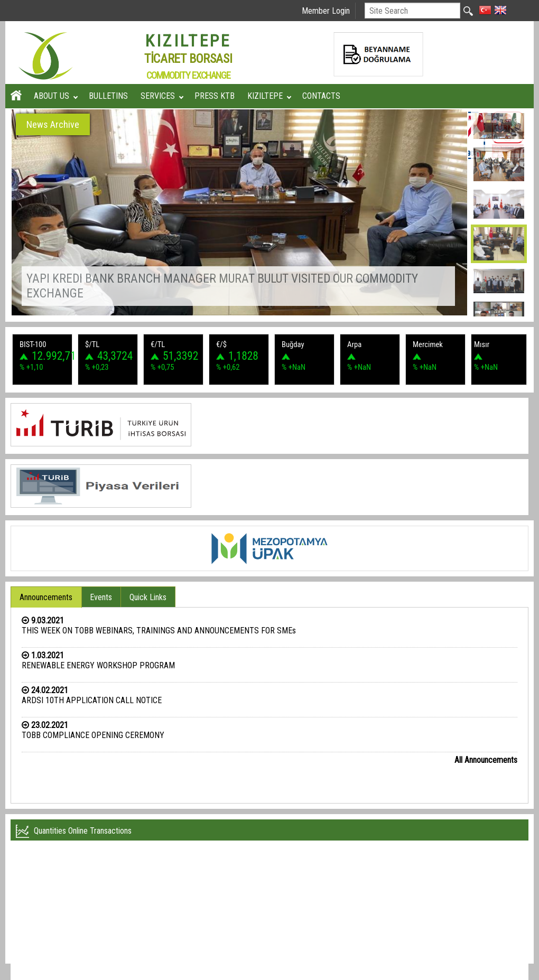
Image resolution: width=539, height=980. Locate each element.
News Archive (53, 124)
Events (101, 597)
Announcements (46, 597)
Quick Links (148, 597)
